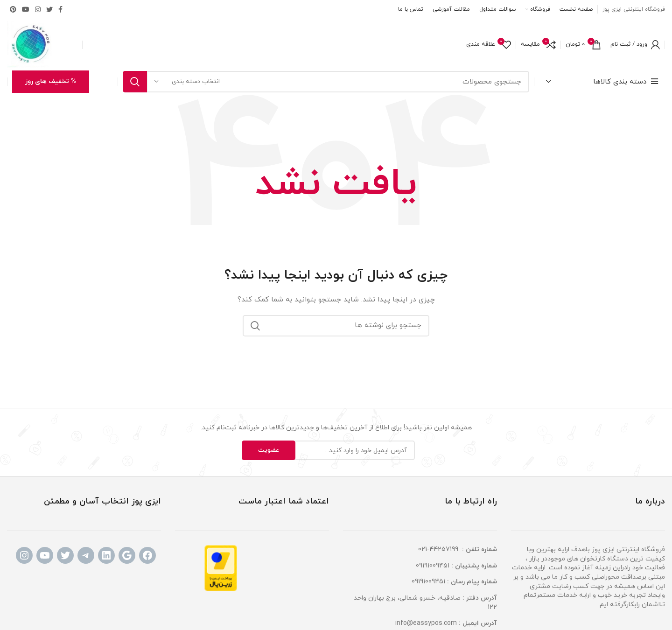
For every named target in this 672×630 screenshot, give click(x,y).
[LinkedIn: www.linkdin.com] (106, 555)
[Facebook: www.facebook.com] (147, 555)
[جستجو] (326, 82)
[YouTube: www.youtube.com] (45, 555)
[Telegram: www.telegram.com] (86, 555)
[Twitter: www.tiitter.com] (65, 555)
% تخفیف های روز (51, 81)
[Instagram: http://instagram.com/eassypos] (24, 555)
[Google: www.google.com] (127, 555)
